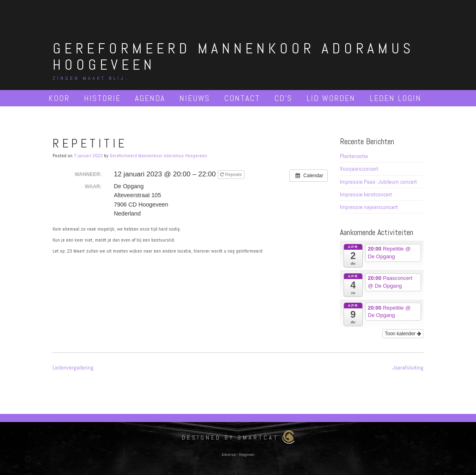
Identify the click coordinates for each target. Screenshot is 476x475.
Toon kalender (403, 334)
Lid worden (331, 98)
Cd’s (283, 98)
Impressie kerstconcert (366, 194)
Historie (102, 98)
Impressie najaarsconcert (369, 207)
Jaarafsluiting (408, 367)
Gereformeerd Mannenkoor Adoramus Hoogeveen (233, 57)
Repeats (231, 174)
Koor (59, 98)
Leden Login (396, 98)
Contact (242, 98)
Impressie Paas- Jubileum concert (378, 182)
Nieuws (195, 98)
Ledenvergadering (73, 367)
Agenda (150, 98)
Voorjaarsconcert (359, 169)
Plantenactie (354, 156)
